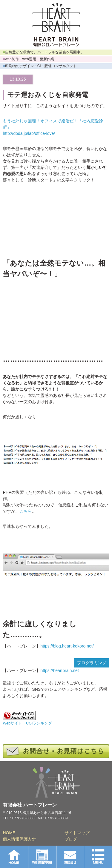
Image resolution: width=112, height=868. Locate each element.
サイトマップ (77, 833)
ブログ (71, 839)
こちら (26, 511)
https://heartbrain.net (59, 670)
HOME (9, 833)
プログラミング (92, 663)
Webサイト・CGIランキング (27, 723)
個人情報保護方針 (19, 839)
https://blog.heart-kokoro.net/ (67, 646)
